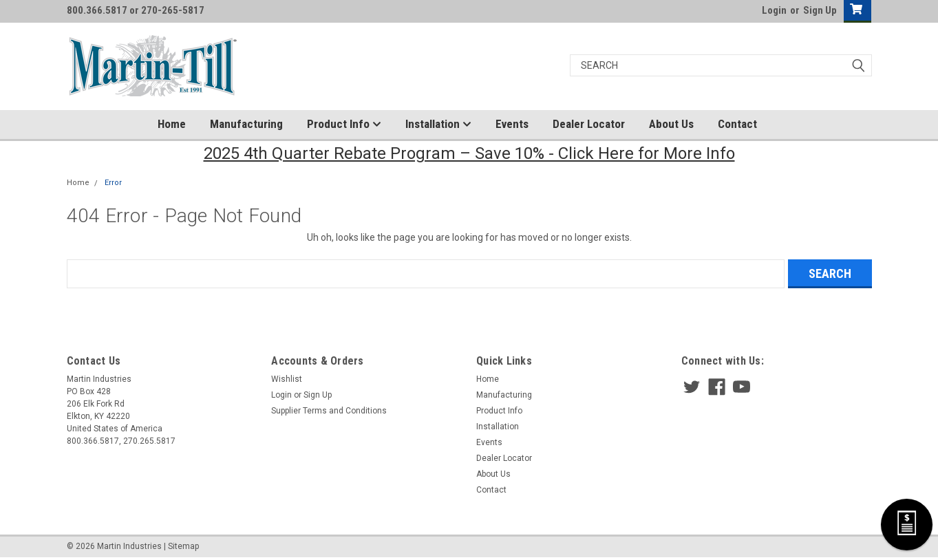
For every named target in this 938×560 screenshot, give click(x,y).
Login (774, 10)
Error (113, 183)
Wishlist (287, 379)
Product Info (344, 125)
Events (512, 124)
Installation (438, 125)
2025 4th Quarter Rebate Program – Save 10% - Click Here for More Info (469, 153)
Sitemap (183, 546)
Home (172, 124)
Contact (737, 124)
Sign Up (820, 10)
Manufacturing (246, 124)
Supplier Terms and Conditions (329, 411)
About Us (671, 124)
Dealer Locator (589, 124)
